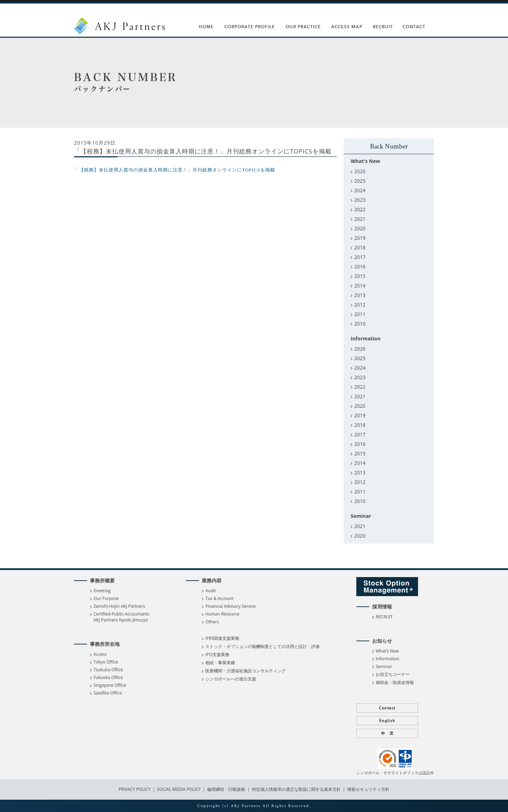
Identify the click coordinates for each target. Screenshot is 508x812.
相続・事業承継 (220, 663)
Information (388, 659)
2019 (360, 238)
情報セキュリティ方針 (368, 789)
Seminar (384, 666)
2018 (360, 247)
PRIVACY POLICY (135, 789)
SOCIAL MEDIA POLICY (179, 789)
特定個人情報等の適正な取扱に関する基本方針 (296, 789)
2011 (360, 314)
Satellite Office (108, 693)
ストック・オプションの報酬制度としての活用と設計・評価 (262, 646)
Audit (211, 591)
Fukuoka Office (108, 677)
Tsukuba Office (108, 670)
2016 (360, 266)
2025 (360, 181)
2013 (360, 295)
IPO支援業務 (217, 655)
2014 (360, 286)
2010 (360, 324)
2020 (360, 228)
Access (100, 654)
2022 (360, 209)
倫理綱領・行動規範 (226, 789)
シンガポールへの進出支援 (231, 679)
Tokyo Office (106, 662)
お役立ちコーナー (393, 674)
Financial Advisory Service (231, 606)
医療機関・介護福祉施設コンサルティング (246, 671)
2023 (360, 200)
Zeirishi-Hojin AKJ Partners (119, 606)
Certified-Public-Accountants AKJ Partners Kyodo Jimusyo (121, 617)
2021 (360, 219)
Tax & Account (219, 598)
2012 (360, 305)
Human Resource (222, 614)
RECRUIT (384, 617)
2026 (360, 171)
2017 (360, 257)
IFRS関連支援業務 (222, 638)
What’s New (387, 651)
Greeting (102, 591)
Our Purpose (106, 598)
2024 (360, 190)
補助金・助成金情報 (395, 682)
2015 (360, 276)
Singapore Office (110, 685)
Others (212, 622)
